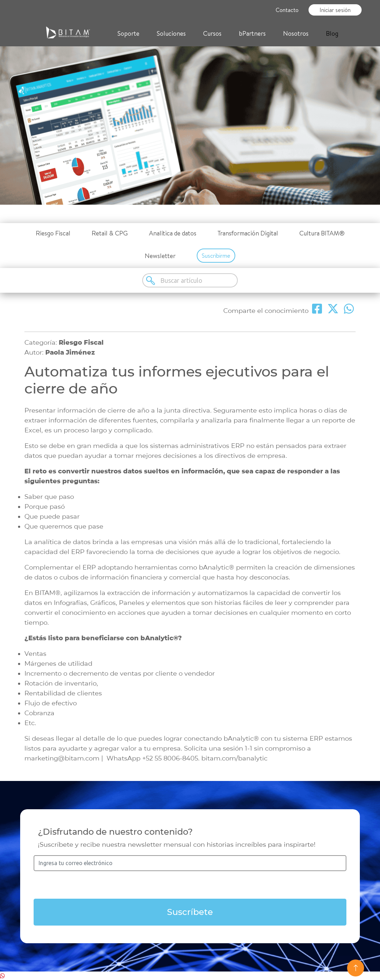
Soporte (128, 33)
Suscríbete (190, 912)
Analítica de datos (173, 233)
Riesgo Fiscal (53, 233)
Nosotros (296, 33)
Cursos (212, 33)
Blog (332, 33)
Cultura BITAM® (322, 233)
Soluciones (171, 33)
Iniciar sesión (335, 10)
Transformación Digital (248, 233)
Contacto (287, 10)
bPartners (252, 33)
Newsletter (160, 256)
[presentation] (190, 885)
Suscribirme (216, 256)
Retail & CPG (110, 233)
